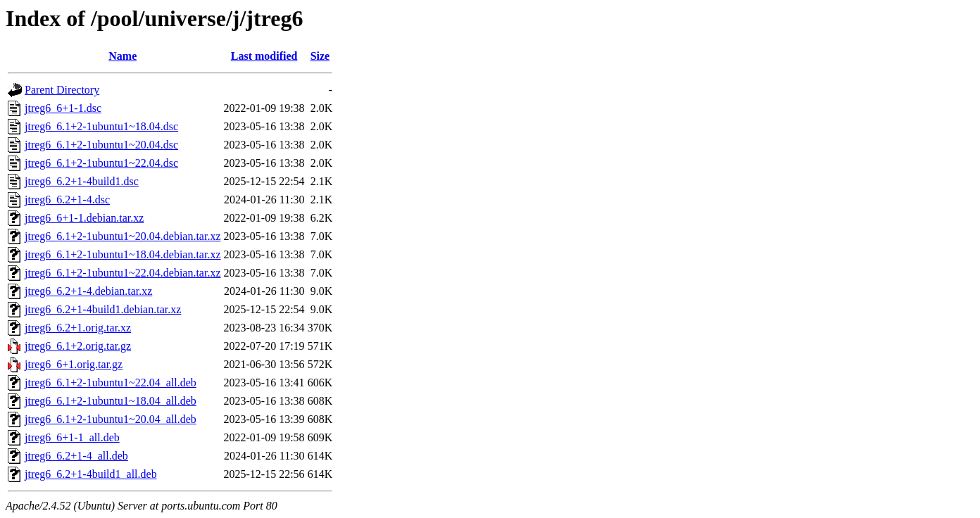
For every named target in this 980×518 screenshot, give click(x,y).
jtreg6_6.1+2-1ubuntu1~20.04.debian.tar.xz (123, 236)
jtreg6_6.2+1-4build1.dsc (82, 181)
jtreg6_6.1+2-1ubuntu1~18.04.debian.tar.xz (123, 254)
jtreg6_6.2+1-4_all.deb (76, 456)
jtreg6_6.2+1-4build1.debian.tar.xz (103, 309)
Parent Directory (62, 90)
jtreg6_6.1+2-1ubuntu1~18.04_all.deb (111, 401)
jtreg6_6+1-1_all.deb (72, 437)
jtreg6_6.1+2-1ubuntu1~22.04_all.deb (111, 383)
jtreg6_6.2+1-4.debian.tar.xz (88, 291)
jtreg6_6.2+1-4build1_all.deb (91, 474)
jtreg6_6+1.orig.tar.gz (74, 364)
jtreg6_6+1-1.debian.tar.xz (84, 218)
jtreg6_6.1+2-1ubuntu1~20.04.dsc (101, 145)
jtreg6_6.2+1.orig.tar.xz (78, 328)
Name (122, 56)
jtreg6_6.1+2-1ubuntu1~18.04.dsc (101, 126)
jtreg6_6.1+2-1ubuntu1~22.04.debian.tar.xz (123, 273)
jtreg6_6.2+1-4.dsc (67, 200)
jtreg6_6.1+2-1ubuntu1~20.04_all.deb (111, 419)
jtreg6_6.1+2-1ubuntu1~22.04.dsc (101, 163)
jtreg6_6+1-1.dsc (63, 108)
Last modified (264, 56)
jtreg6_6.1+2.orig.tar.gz (78, 346)
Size (320, 56)
